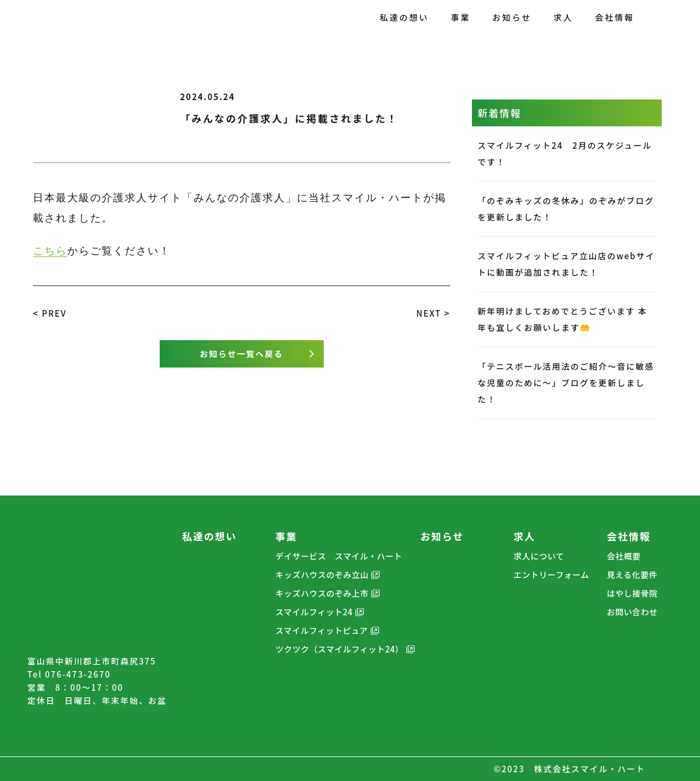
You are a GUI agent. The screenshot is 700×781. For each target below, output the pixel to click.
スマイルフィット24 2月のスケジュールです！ (565, 153)
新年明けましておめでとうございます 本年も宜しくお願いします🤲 (562, 319)
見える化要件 (632, 575)
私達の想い (209, 536)
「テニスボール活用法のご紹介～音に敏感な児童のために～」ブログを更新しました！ (566, 383)
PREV (54, 313)
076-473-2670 (78, 674)
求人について (539, 556)
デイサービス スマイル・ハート (339, 556)
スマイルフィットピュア (321, 630)
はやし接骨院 (632, 593)
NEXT (429, 313)
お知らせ (442, 536)
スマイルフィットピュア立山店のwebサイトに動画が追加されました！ (566, 264)
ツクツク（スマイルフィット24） (339, 649)
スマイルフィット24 (314, 612)
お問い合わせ (632, 612)
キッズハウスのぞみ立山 (322, 575)
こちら (50, 251)
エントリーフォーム (551, 575)
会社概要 (624, 556)
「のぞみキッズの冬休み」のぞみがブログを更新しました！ (566, 209)
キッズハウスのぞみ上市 (322, 593)
